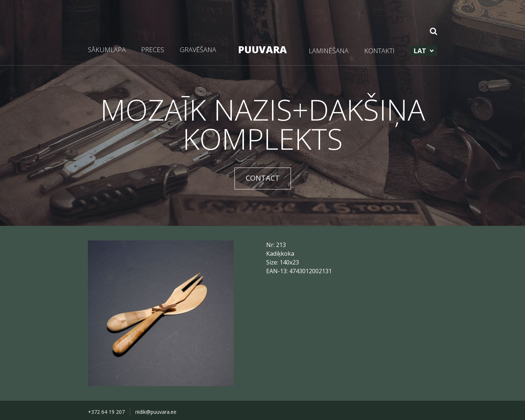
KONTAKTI (379, 51)
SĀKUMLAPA (107, 50)
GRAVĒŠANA (198, 50)
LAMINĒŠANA (329, 51)
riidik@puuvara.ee (156, 412)
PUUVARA (262, 49)
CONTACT (263, 178)
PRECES (153, 50)
